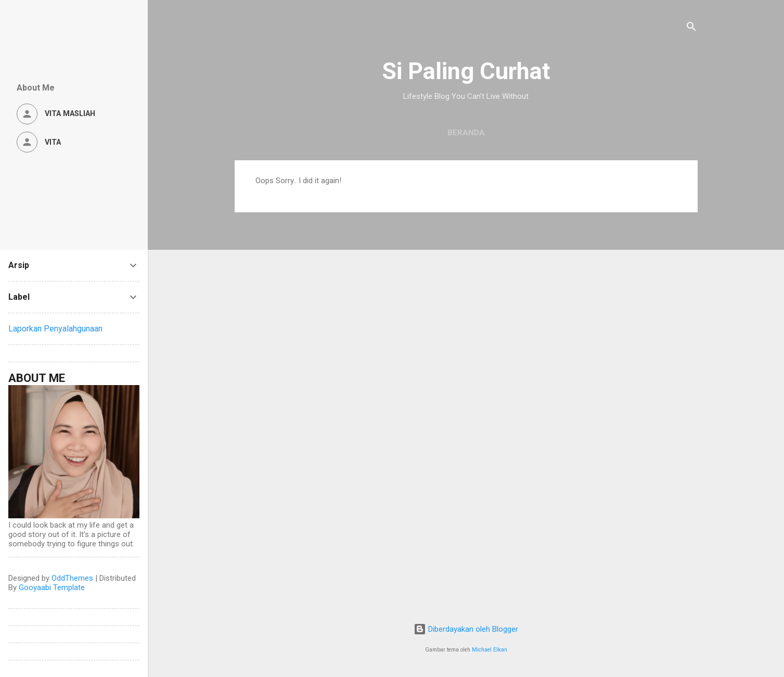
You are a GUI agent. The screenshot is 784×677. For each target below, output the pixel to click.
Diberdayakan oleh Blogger (466, 629)
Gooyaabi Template (52, 587)
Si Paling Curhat (466, 71)
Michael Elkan (490, 650)
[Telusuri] (691, 28)
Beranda (466, 133)
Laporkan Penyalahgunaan (55, 329)
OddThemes (72, 578)
